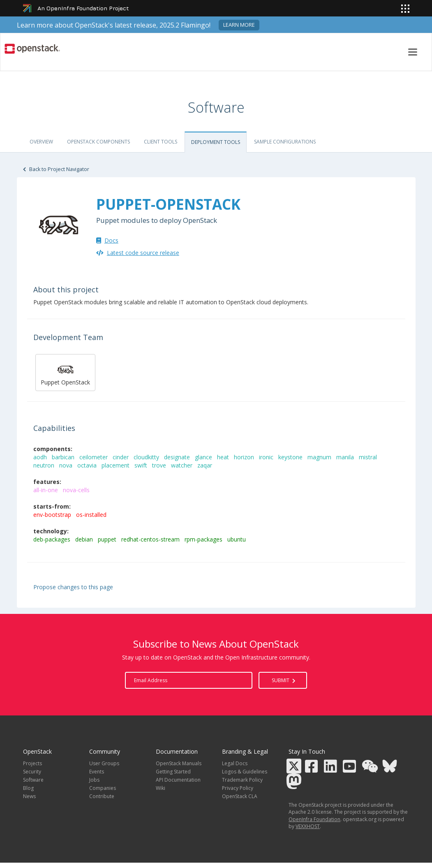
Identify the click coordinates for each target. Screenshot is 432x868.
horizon (245, 457)
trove (160, 465)
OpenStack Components (98, 142)
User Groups (104, 763)
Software (33, 780)
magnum (320, 457)
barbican (64, 457)
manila (346, 457)
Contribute (102, 796)
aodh (41, 457)
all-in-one (46, 490)
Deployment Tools (216, 142)
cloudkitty (147, 457)
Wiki (161, 788)
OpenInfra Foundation (314, 819)
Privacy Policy (238, 788)
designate (178, 457)
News (29, 796)
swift (142, 465)
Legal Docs (235, 763)
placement (116, 465)
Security (32, 772)
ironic (267, 457)
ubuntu (237, 539)
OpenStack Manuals (179, 763)
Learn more (239, 25)
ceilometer (94, 457)
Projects (32, 763)
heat (224, 457)
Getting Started (173, 772)
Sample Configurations (285, 142)
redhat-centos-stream (151, 539)
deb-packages (53, 539)
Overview (41, 142)
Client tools (161, 142)
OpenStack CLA (240, 796)
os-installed (92, 515)
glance (204, 457)
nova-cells (77, 490)
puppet (108, 539)
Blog (28, 788)
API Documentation (178, 780)
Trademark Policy (242, 780)
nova (67, 465)
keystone (291, 457)
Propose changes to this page (73, 587)
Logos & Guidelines (245, 772)
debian (85, 539)
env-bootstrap (53, 515)
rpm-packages (204, 539)
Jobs (94, 780)
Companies (103, 788)
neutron (45, 465)
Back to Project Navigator (56, 169)
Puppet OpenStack (65, 372)
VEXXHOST (308, 826)
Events (97, 772)
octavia (88, 465)
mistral (369, 457)
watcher (183, 465)
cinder (121, 457)
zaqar (206, 465)
